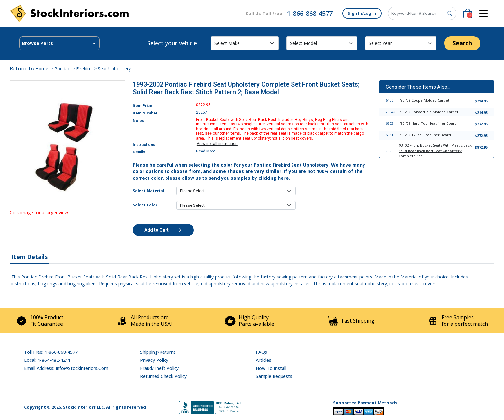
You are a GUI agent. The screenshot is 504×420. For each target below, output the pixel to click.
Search (462, 43)
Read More (206, 151)
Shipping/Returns (158, 352)
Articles (264, 360)
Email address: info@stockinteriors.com (66, 368)
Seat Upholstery (114, 69)
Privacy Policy (154, 360)
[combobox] (59, 43)
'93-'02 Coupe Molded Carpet (425, 100)
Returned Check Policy (163, 376)
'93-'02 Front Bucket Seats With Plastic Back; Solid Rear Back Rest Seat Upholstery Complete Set (436, 151)
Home (42, 69)
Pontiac (63, 69)
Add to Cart (163, 230)
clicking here (274, 178)
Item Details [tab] (30, 257)
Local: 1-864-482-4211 (47, 360)
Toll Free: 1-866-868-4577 (51, 352)
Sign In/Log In (362, 13)
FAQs (261, 352)
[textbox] (59, 43)
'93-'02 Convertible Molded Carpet (429, 112)
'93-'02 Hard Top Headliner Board (428, 123)
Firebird (85, 69)
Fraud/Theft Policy (159, 368)
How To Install (271, 368)
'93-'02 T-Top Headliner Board (426, 135)
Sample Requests (274, 376)
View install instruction (217, 144)
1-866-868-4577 (310, 13)
